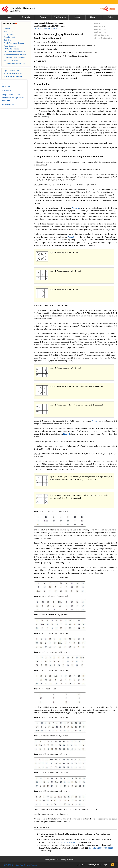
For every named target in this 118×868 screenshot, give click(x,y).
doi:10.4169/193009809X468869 (101, 848)
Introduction (7, 91)
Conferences (60, 17)
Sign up (80, 865)
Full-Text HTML (100, 29)
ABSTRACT (40, 61)
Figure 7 (53, 477)
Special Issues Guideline (12, 76)
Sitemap (62, 860)
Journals (26, 17)
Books (43, 17)
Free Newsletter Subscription (14, 52)
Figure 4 (37, 310)
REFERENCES (42, 828)
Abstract (98, 23)
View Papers (8, 31)
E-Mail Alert (8, 865)
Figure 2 (37, 224)
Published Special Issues (12, 73)
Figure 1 (75, 208)
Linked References (101, 35)
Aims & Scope (8, 34)
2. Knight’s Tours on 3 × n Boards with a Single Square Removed (68, 156)
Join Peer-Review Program (27, 865)
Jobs (110, 17)
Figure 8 (67, 434)
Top (4, 83)
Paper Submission (10, 46)
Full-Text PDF (100, 26)
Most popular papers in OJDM (14, 55)
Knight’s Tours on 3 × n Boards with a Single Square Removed (13, 98)
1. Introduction (42, 84)
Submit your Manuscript (97, 865)
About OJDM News (10, 61)
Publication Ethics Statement (14, 58)
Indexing (6, 28)
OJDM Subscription (11, 49)
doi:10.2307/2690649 (68, 842)
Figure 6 (37, 352)
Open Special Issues (11, 71)
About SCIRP (54, 860)
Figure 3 (71, 237)
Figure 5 (37, 334)
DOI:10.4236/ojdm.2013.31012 (45, 29)
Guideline (7, 40)
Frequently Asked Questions (14, 64)
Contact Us (69, 860)
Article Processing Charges (13, 43)
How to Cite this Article (103, 38)
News (77, 17)
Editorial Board (9, 37)
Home (9, 17)
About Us (94, 17)
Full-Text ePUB (100, 32)
